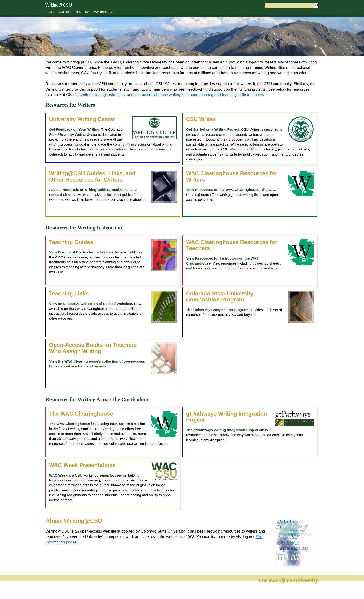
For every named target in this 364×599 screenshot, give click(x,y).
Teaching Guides (71, 242)
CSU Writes (201, 119)
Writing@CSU (59, 5)
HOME (49, 12)
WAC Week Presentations (83, 465)
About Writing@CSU (74, 521)
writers (87, 95)
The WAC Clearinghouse (81, 414)
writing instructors (110, 95)
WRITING (64, 12)
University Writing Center (82, 119)
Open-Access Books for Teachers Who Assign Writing (93, 348)
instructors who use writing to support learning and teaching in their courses (199, 95)
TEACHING (82, 12)
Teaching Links (69, 294)
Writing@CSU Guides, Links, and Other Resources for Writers (92, 177)
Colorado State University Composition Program (220, 297)
